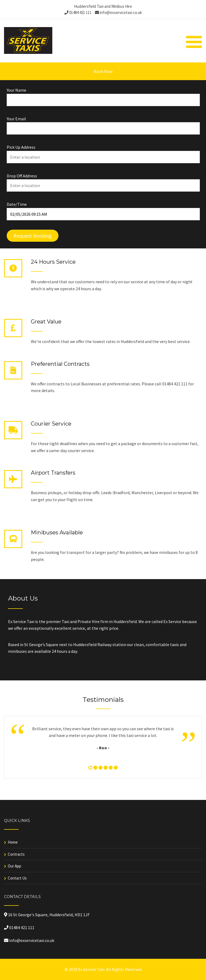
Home (13, 842)
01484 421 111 (78, 12)
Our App (14, 866)
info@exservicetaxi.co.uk (118, 12)
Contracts (16, 854)
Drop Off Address (103, 181)
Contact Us (17, 878)
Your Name (103, 95)
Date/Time (103, 209)
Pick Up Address (103, 152)
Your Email (103, 124)
